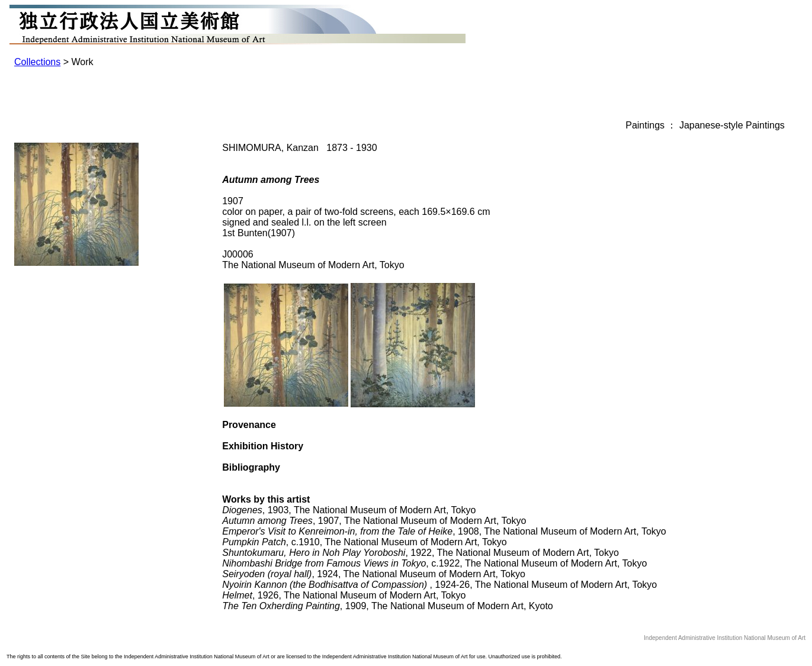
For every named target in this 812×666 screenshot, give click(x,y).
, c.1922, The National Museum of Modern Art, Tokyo (434, 563)
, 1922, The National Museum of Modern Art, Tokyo (421, 553)
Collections (37, 62)
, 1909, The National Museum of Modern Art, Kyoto (388, 606)
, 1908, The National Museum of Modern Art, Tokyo (444, 531)
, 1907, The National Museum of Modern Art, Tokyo (374, 521)
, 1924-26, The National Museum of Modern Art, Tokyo (439, 585)
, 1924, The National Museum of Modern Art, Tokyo (374, 574)
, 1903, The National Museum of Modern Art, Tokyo (349, 510)
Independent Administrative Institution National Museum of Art (725, 638)
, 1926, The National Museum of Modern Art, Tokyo (344, 595)
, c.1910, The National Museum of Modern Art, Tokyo (365, 542)
